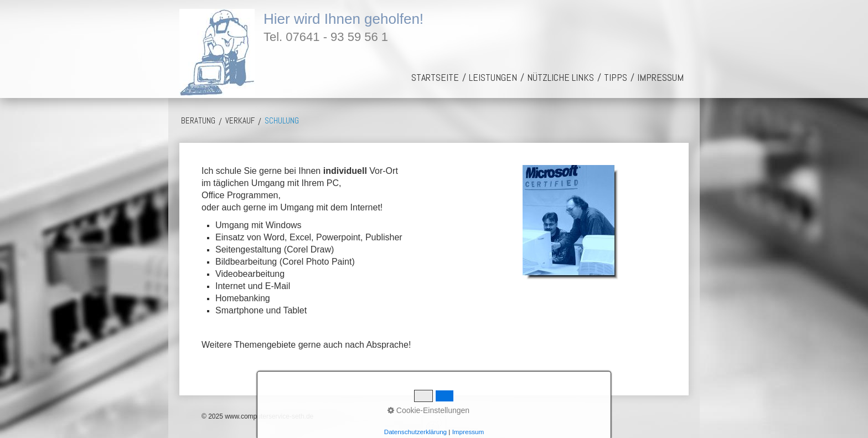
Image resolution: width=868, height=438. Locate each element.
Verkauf (240, 120)
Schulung (282, 120)
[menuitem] (435, 77)
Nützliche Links (560, 77)
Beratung (198, 120)
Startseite (435, 77)
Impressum (660, 77)
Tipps (616, 77)
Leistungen (493, 77)
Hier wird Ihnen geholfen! (343, 19)
